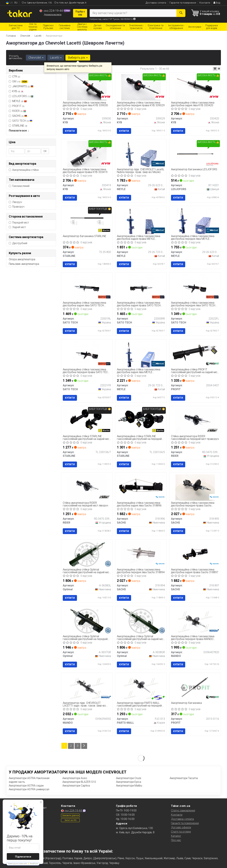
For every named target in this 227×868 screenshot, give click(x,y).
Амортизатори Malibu (129, 785)
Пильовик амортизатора (24, 264)
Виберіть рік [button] (78, 58)
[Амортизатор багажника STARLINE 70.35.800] (87, 221)
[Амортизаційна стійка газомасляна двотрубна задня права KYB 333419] (87, 154)
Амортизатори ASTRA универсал (29, 789)
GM (18, 81)
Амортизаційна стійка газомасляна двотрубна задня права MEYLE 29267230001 (139, 237)
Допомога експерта (53, 15)
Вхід (217, 3)
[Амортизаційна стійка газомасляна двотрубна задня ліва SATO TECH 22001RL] (87, 287)
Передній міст (19, 223)
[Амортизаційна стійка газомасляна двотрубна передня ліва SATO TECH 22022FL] (195, 287)
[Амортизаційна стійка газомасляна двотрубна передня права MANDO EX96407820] (195, 621)
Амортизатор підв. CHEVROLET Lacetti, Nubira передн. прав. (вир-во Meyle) (140, 171)
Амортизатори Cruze (129, 778)
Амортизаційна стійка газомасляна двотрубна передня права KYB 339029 (141, 104)
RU (16, 3)
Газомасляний (19, 186)
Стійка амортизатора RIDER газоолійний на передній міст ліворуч (86, 504)
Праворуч (17, 207)
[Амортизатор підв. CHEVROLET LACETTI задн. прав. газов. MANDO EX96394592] (87, 687)
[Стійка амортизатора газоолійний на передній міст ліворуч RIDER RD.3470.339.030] (87, 487)
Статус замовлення (183, 810)
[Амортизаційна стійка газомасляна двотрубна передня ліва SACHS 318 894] (141, 554)
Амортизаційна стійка (24, 170)
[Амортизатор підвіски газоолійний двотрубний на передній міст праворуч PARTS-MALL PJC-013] (141, 687)
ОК (45, 151)
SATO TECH (21, 121)
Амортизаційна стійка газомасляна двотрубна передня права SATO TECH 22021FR (86, 371)
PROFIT (17, 106)
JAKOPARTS (23, 86)
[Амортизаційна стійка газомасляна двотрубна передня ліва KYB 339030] (87, 87)
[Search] (181, 13)
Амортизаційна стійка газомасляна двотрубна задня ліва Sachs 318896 (139, 504)
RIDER (17, 111)
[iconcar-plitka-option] (215, 69)
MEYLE (19, 101)
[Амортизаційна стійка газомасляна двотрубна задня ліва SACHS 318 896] (141, 486)
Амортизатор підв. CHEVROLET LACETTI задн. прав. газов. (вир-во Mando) (84, 704)
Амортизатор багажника (186, 703)
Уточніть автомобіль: (16, 57)
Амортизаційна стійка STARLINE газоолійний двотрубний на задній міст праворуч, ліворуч (87, 438)
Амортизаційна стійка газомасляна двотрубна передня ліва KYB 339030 (86, 104)
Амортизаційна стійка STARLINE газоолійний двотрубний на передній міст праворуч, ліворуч (139, 438)
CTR (16, 76)
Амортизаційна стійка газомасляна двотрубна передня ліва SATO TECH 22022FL (193, 304)
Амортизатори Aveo (75, 778)
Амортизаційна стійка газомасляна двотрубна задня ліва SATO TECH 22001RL (85, 304)
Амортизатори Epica (129, 782)
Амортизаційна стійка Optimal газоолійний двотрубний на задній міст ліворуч (87, 571)
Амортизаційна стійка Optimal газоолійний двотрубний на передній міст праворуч (85, 638)
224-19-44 (52, 11)
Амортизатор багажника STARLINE (85, 236)
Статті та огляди (181, 831)
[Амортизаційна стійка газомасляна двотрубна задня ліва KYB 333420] (195, 87)
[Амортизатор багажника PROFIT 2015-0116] (195, 687)
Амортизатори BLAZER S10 (79, 782)
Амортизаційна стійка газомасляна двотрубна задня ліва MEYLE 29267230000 (139, 371)
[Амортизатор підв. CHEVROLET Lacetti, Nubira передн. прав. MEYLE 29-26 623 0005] (141, 154)
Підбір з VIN (80, 13)
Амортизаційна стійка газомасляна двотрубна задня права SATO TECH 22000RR (139, 304)
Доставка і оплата (156, 3)
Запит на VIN (70, 820)
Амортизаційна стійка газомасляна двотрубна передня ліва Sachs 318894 (141, 571)
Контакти (205, 3)
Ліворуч (15, 202)
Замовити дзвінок (71, 815)
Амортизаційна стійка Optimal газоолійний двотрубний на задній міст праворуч (141, 638)
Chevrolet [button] (36, 58)
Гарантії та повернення (185, 823)
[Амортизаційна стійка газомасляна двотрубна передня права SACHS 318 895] (195, 487)
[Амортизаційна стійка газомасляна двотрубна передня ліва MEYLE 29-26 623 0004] (195, 221)
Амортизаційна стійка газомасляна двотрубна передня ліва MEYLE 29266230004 (193, 237)
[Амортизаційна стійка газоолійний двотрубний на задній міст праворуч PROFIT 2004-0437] (195, 353)
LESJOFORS (21, 96)
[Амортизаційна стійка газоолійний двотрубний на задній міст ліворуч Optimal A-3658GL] (87, 554)
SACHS (20, 116)
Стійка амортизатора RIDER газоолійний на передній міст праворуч (195, 438)
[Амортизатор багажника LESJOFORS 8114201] (195, 154)
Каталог (176, 836)
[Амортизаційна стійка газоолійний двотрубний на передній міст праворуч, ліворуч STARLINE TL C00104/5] (141, 419)
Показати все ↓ (19, 131)
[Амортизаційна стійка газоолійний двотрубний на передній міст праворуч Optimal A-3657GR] (87, 621)
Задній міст (17, 227)
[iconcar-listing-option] (219, 69)
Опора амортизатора (22, 259)
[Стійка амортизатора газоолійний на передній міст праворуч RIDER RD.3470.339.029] (195, 421)
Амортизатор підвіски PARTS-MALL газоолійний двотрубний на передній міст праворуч (139, 704)
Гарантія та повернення (183, 3)
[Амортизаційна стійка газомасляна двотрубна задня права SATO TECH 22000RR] (141, 287)
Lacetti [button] (56, 58)
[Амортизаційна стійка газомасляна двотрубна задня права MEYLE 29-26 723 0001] (141, 221)
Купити (70, 131)
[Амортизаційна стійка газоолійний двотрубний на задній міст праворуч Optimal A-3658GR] (141, 621)
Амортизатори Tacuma (184, 778)
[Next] (84, 746)
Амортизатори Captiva (76, 785)
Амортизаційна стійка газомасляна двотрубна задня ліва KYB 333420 (193, 104)
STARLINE (20, 126)
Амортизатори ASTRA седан (26, 785)
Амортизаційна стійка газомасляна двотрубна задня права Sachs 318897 (195, 571)
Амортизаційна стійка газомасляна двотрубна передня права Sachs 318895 (193, 504)
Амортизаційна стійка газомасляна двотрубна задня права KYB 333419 (85, 171)
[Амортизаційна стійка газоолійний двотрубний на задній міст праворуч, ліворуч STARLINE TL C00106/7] (87, 419)
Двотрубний (18, 243)
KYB (18, 91)
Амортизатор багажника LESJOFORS (194, 170)
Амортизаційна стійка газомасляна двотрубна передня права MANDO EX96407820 (193, 638)
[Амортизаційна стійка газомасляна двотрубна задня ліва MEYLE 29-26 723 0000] (141, 354)
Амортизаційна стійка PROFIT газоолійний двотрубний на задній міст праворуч (195, 371)
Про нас (176, 840)
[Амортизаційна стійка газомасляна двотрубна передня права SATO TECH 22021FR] (87, 354)
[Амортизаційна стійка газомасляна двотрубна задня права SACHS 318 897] (195, 554)
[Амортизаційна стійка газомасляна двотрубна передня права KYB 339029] (141, 87)
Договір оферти (181, 827)
